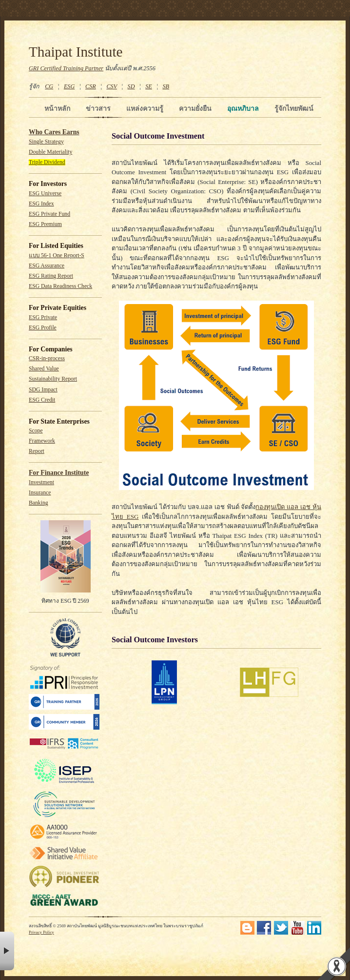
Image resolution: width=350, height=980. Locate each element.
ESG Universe (45, 194)
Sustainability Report (53, 379)
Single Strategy (46, 142)
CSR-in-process (47, 358)
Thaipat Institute (76, 52)
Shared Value (44, 369)
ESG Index (41, 204)
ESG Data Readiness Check (60, 286)
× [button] (7, 951)
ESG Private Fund (49, 214)
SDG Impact (43, 390)
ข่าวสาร (98, 108)
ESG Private (43, 317)
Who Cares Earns (54, 132)
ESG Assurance (47, 266)
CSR (91, 86)
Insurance (40, 493)
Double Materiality (50, 152)
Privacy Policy (41, 932)
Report (37, 451)
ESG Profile (43, 328)
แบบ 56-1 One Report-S (57, 255)
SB (166, 86)
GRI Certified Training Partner (66, 68)
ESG (69, 86)
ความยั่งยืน (195, 108)
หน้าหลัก (57, 108)
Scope (36, 431)
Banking (39, 503)
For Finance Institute (59, 473)
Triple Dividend (47, 162)
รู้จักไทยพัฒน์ (294, 108)
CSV (112, 86)
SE (149, 86)
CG (49, 86)
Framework (42, 441)
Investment (41, 482)
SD (131, 86)
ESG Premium (45, 224)
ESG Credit (42, 400)
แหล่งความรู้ (145, 108)
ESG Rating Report (51, 276)
